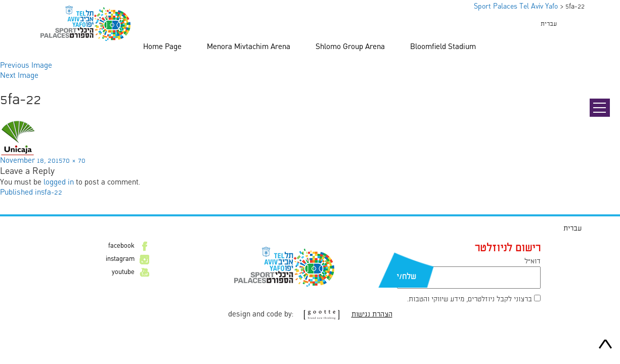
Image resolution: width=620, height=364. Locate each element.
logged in (59, 183)
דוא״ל (533, 261)
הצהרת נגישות (372, 314)
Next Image (19, 76)
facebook (121, 246)
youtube (123, 272)
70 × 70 (74, 161)
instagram (120, 259)
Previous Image (26, 66)
